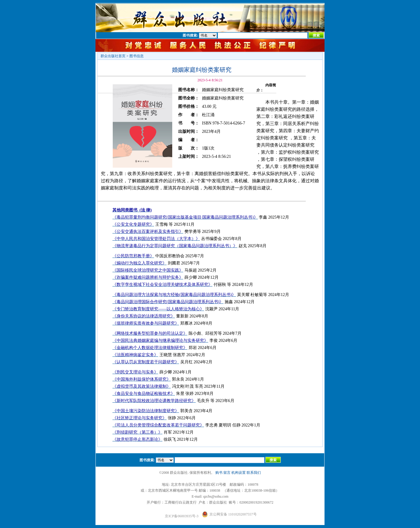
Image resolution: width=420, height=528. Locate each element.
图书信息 (137, 56)
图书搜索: (190, 35)
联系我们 (254, 473)
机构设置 (239, 473)
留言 (227, 473)
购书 (219, 473)
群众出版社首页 (113, 56)
